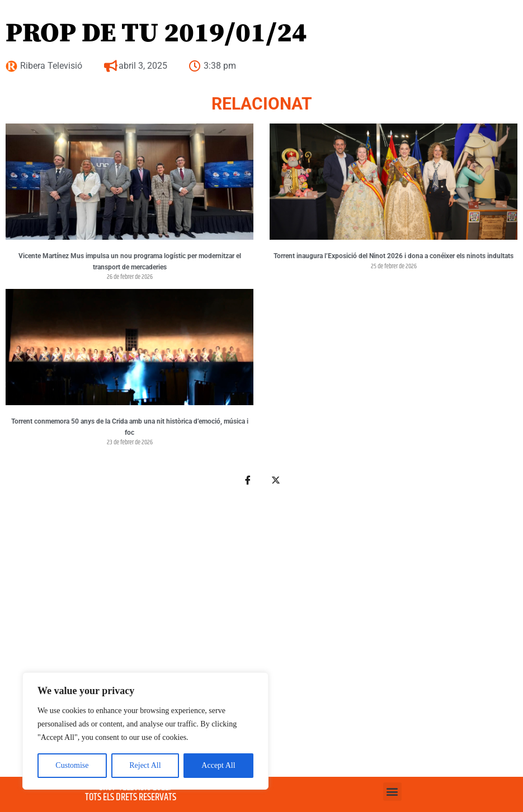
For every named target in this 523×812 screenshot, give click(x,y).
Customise (72, 765)
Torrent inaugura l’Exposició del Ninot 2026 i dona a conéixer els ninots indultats (394, 256)
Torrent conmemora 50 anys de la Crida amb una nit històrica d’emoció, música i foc (130, 427)
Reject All (145, 765)
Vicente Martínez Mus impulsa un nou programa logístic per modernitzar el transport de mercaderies (130, 262)
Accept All (218, 765)
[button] (392, 792)
